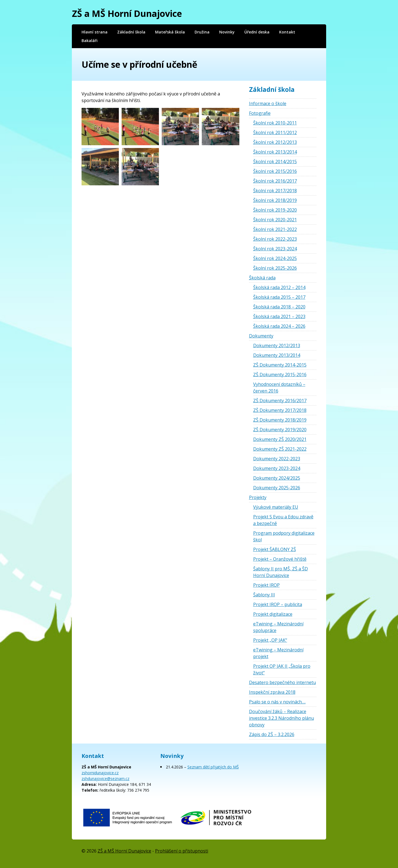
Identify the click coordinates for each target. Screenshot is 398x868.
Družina (202, 32)
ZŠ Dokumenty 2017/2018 (280, 410)
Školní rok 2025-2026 (275, 268)
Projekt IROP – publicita (278, 604)
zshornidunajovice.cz (100, 773)
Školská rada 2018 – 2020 (279, 307)
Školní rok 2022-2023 (275, 239)
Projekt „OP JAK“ (270, 640)
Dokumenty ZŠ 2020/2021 (280, 439)
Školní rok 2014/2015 (275, 162)
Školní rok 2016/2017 (275, 181)
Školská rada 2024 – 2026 (279, 326)
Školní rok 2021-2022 (275, 229)
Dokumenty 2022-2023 (277, 459)
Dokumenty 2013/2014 (277, 355)
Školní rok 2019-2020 (275, 210)
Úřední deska (257, 32)
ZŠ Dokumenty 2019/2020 (280, 430)
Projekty (258, 497)
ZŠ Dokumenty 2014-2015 (280, 365)
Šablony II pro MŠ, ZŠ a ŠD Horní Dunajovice (281, 572)
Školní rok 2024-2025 (275, 258)
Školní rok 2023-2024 (275, 249)
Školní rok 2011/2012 (275, 132)
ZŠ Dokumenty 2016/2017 (280, 401)
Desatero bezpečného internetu (282, 682)
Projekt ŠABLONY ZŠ (275, 549)
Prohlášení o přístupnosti (182, 851)
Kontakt (287, 32)
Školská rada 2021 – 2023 (279, 316)
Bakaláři (90, 41)
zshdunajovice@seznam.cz (105, 779)
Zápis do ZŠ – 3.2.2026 (272, 734)
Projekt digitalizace (273, 614)
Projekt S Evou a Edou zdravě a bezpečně (283, 520)
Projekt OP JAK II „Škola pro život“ (282, 669)
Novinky (227, 32)
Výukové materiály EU (276, 507)
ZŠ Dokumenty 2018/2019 (280, 420)
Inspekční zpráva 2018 (272, 692)
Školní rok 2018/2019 (275, 200)
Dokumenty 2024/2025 (277, 478)
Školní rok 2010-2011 (275, 123)
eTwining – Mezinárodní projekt (278, 653)
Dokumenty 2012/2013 (277, 345)
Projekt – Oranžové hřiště (280, 559)
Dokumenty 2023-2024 (277, 468)
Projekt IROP (266, 585)
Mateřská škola (170, 32)
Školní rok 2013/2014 (275, 152)
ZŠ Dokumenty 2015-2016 (280, 375)
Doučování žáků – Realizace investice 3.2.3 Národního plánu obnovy (282, 718)
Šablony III (264, 595)
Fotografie (260, 113)
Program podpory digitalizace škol (284, 536)
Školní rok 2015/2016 (275, 171)
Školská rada (262, 278)
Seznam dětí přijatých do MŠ (213, 767)
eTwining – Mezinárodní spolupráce (278, 627)
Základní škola (131, 32)
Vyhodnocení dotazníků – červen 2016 (279, 388)
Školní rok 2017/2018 (275, 191)
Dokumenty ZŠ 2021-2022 (280, 449)
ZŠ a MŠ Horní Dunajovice (127, 13)
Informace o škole (268, 103)
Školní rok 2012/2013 (275, 142)
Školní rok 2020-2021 (275, 220)
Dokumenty (261, 336)
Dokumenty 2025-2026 (277, 488)
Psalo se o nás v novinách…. (277, 702)
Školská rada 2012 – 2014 (279, 287)
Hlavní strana (95, 32)
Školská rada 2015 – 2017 (279, 297)
